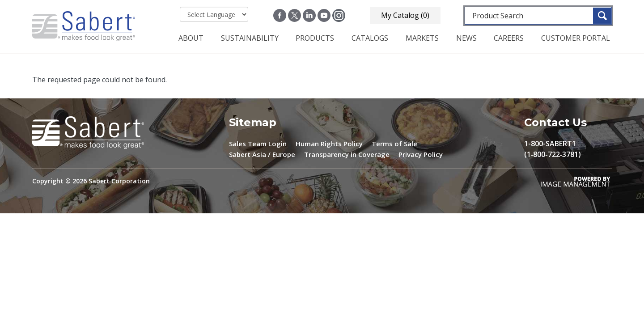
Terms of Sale (394, 144)
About (191, 38)
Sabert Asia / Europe (262, 154)
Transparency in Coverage (347, 154)
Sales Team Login (258, 144)
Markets (422, 38)
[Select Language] (214, 14)
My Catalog (405, 15)
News (466, 38)
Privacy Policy (421, 154)
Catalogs (370, 38)
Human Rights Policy (329, 144)
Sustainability (250, 38)
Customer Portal (576, 38)
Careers (509, 38)
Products (315, 38)
